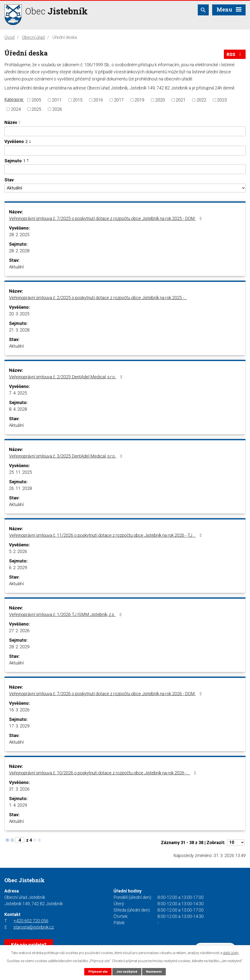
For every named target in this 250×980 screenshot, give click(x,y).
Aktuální (16, 267)
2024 (16, 109)
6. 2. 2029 (18, 567)
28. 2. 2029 (19, 647)
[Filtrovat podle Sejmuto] (125, 169)
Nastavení (154, 972)
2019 (139, 100)
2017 (119, 100)
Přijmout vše (98, 972)
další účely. (231, 953)
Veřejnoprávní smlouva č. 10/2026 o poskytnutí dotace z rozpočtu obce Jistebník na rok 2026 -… (104, 773)
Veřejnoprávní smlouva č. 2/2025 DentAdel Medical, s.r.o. (67, 377)
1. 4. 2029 (18, 805)
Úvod (9, 37)
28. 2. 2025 (19, 235)
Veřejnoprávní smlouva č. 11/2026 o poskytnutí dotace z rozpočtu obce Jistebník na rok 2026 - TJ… (106, 535)
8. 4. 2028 (18, 409)
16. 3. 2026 (19, 710)
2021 (181, 100)
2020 (160, 100)
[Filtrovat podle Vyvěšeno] (125, 151)
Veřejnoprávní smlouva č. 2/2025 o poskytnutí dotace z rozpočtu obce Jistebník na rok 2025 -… (98, 298)
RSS (235, 54)
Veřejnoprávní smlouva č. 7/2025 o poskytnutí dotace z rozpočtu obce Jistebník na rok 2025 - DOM (106, 218)
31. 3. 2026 (19, 789)
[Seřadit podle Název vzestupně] (20, 121)
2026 (57, 109)
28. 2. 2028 (19, 251)
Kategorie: (14, 99)
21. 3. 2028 (19, 330)
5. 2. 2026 (18, 551)
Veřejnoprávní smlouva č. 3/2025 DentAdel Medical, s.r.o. (67, 456)
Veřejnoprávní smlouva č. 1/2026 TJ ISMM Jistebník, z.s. (66, 614)
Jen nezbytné (127, 972)
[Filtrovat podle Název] (125, 131)
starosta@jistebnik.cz (34, 927)
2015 (78, 100)
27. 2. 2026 (19, 631)
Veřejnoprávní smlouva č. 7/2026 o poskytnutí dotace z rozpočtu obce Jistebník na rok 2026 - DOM (106, 694)
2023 (222, 100)
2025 (36, 109)
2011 (57, 100)
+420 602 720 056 (31, 921)
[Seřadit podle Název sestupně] (20, 123)
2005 (36, 100)
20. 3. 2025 (19, 314)
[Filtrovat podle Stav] (125, 188)
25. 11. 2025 (21, 472)
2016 (98, 100)
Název (11, 122)
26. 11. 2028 (21, 488)
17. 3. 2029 (19, 726)
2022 (201, 100)
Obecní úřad (33, 37)
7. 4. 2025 (18, 393)
